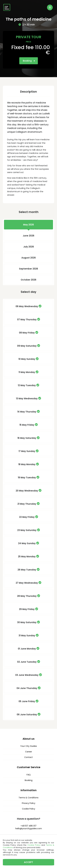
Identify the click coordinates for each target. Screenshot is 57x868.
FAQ (29, 775)
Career (29, 752)
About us (28, 739)
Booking (29, 61)
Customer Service (29, 767)
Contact (28, 757)
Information (29, 790)
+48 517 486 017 (28, 826)
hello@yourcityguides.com (29, 828)
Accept (28, 862)
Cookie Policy (29, 809)
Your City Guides (29, 746)
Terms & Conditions (28, 798)
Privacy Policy (29, 803)
